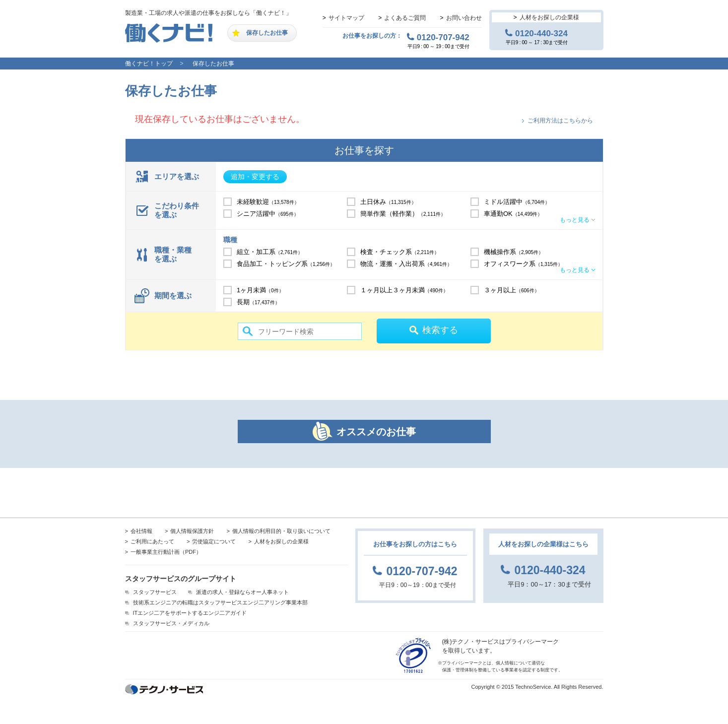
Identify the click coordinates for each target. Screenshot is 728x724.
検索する (440, 330)
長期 (258, 302)
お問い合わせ (464, 18)
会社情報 (141, 531)
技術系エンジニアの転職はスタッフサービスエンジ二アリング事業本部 (220, 602)
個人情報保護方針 (192, 531)
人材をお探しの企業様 (549, 17)
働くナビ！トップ (149, 64)
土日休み (388, 202)
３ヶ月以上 (512, 290)
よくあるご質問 (405, 18)
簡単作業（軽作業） (403, 214)
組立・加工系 (270, 252)
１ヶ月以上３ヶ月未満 (404, 290)
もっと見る (575, 220)
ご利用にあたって (152, 541)
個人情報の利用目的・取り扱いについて (281, 531)
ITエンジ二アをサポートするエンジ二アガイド (190, 613)
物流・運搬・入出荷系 (406, 264)
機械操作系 (514, 252)
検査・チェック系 (400, 252)
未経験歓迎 (268, 202)
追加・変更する (255, 177)
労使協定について (214, 541)
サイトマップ (346, 18)
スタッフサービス (155, 592)
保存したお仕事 (267, 33)
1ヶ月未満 (260, 290)
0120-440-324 (541, 33)
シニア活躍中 (268, 214)
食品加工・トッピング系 (286, 264)
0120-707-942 (443, 37)
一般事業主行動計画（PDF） (166, 552)
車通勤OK (513, 214)
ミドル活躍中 (517, 202)
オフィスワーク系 (523, 264)
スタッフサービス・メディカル (171, 623)
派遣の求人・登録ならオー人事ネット (242, 592)
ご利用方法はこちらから (560, 121)
